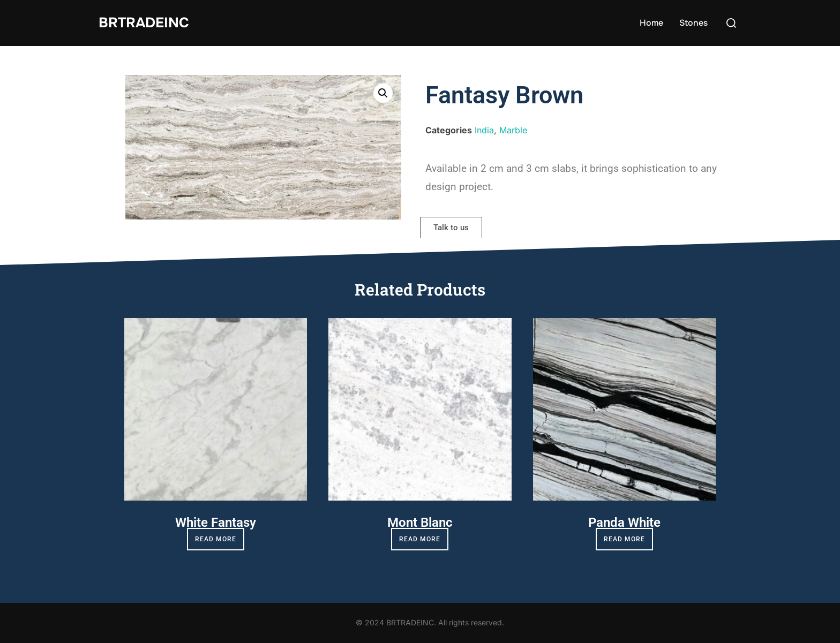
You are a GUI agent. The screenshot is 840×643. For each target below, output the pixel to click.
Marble (513, 130)
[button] (383, 93)
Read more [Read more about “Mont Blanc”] (420, 539)
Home (651, 23)
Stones (693, 23)
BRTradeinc (144, 23)
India (484, 130)
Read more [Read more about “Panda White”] (624, 539)
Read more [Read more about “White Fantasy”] (216, 539)
